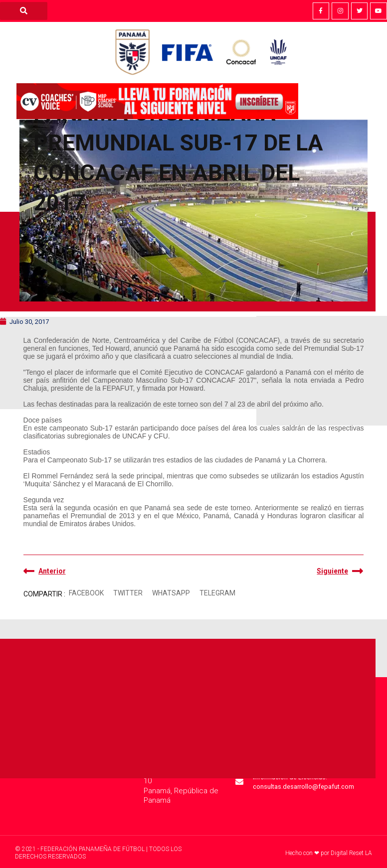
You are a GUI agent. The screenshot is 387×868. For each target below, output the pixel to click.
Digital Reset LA (351, 853)
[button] (87, 593)
